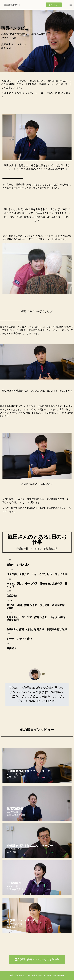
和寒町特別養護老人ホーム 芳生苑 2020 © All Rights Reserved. (37, 975)
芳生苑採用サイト (12, 5)
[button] (54, 5)
